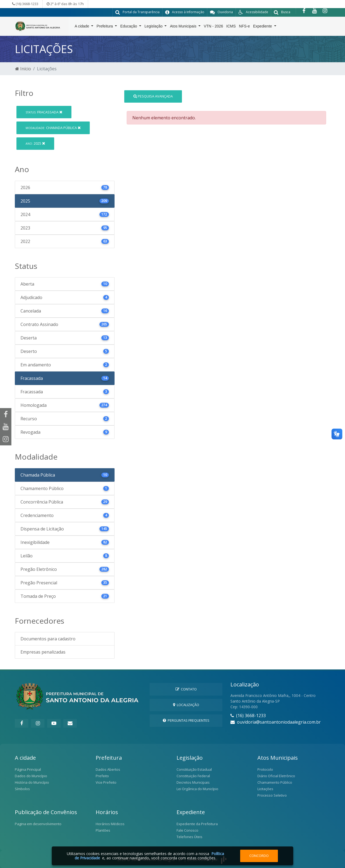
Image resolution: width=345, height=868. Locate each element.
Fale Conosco (187, 830)
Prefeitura (105, 27)
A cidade (82, 27)
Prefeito (102, 776)
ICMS (231, 27)
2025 (35, 143)
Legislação (154, 27)
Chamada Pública (53, 127)
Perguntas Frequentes (186, 720)
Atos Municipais (184, 27)
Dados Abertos (108, 769)
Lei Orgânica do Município (197, 789)
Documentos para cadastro (48, 639)
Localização (186, 704)
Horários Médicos (110, 824)
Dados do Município (31, 776)
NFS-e (244, 27)
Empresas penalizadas (43, 652)
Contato (186, 689)
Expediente (263, 27)
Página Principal (28, 769)
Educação (129, 27)
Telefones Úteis (189, 837)
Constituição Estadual (194, 769)
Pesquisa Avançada (153, 96)
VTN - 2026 (213, 27)
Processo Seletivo (272, 795)
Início (23, 68)
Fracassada (44, 112)
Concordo (259, 856)
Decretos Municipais (193, 782)
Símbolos (22, 789)
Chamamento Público (275, 782)
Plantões (103, 830)
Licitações (265, 789)
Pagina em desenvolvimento (38, 824)
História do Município (32, 782)
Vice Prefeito (106, 782)
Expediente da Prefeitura (197, 824)
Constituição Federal (193, 776)
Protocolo (265, 769)
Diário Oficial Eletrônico (276, 776)
